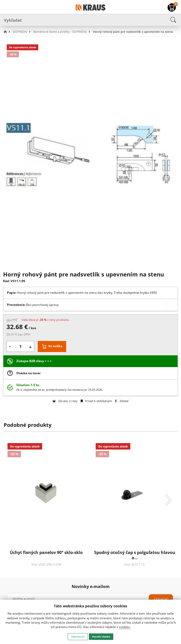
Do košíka (55, 346)
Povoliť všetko (101, 637)
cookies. (125, 627)
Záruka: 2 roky (65, 401)
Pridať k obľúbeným (96, 401)
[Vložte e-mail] (90, 599)
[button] (8, 32)
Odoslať (161, 599)
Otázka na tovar (28, 373)
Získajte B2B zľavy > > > (34, 361)
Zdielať (122, 401)
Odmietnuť (78, 637)
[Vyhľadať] (90, 20)
